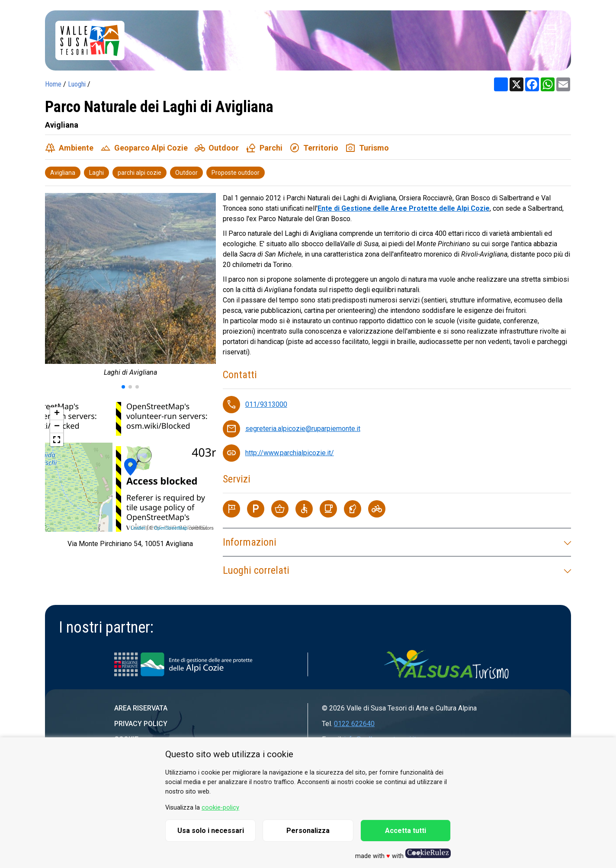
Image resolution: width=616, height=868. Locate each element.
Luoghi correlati (397, 570)
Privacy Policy (141, 724)
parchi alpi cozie (140, 173)
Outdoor (186, 173)
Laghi (96, 173)
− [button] (57, 427)
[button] (123, 387)
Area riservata (141, 708)
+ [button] (57, 414)
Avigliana (63, 173)
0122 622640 (354, 724)
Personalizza (308, 831)
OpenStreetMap (170, 528)
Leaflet (138, 528)
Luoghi (77, 84)
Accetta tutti (406, 831)
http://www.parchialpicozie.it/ (290, 453)
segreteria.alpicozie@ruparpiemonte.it (303, 429)
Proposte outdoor (236, 173)
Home (53, 84)
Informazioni (397, 542)
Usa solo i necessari (211, 831)
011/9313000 (266, 404)
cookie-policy (220, 808)
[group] (130, 287)
